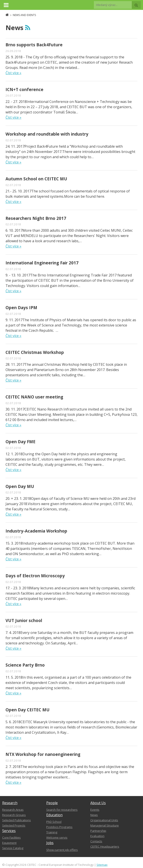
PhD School (54, 822)
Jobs (50, 843)
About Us (98, 803)
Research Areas (13, 810)
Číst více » (13, 73)
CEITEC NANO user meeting (34, 397)
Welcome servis (57, 838)
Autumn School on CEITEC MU (36, 179)
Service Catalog (13, 848)
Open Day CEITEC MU (28, 710)
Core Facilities (11, 838)
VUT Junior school (24, 620)
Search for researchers (62, 810)
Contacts (96, 841)
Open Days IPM (21, 308)
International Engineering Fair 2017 (42, 263)
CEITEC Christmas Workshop (35, 352)
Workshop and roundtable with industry (47, 134)
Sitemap (102, 865)
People (52, 803)
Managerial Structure (105, 825)
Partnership (98, 831)
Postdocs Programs (59, 827)
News (94, 815)
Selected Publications (17, 820)
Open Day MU (20, 486)
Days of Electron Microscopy (35, 576)
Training (52, 832)
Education (54, 815)
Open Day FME (20, 442)
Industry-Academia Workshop (36, 531)
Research (10, 803)
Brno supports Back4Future (34, 45)
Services (9, 831)
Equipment (9, 843)
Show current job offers (62, 850)
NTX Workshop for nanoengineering (43, 754)
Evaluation (97, 836)
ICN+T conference (24, 89)
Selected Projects (14, 825)
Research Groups (14, 815)
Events (95, 810)
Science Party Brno (25, 665)
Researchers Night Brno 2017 (36, 218)
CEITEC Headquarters (105, 846)
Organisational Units (104, 820)
